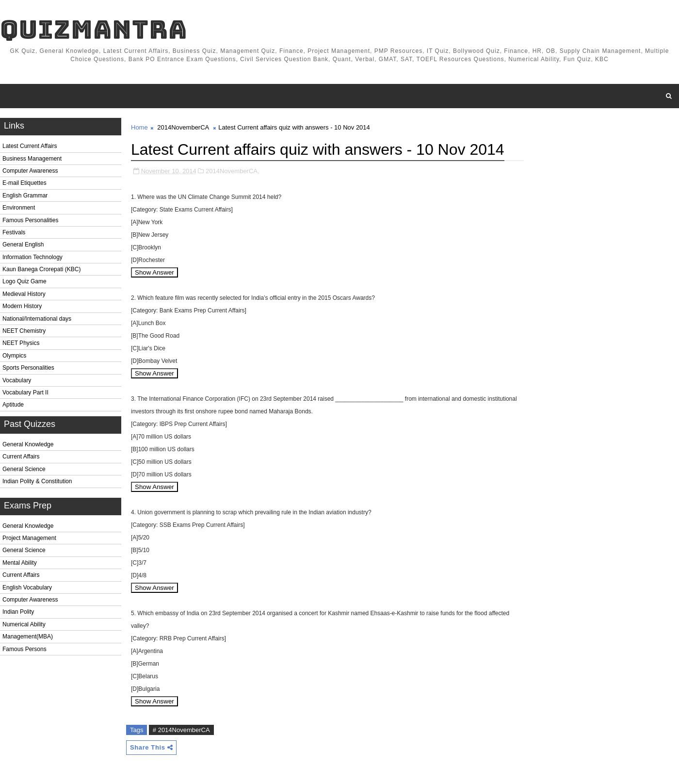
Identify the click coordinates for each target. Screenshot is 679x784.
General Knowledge (28, 444)
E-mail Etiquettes (24, 183)
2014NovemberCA (183, 127)
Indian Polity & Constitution (37, 481)
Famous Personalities (30, 220)
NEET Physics (21, 343)
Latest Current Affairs (30, 146)
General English (23, 245)
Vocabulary (17, 380)
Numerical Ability (24, 624)
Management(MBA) (28, 637)
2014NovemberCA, (233, 171)
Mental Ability (20, 563)
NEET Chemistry (24, 331)
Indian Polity (18, 612)
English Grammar (25, 196)
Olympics (14, 356)
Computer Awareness (30, 171)
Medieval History (24, 294)
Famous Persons (24, 649)
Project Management (29, 538)
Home (139, 127)
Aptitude (13, 405)
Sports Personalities (28, 368)
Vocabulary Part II (25, 392)
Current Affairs (21, 457)
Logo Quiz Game (24, 281)
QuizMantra (94, 29)
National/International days (37, 319)
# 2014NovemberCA (181, 730)
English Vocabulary (27, 588)
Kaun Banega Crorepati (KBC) (41, 269)
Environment (19, 208)
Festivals (14, 232)
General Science (24, 469)
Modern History (22, 306)
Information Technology (32, 257)
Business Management (32, 159)
